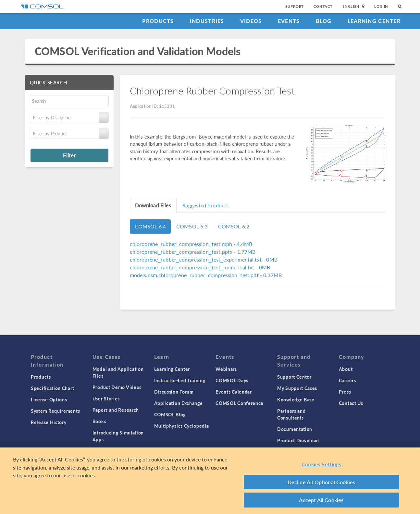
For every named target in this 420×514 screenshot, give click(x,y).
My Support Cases (297, 388)
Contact (323, 6)
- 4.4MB (191, 244)
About (346, 369)
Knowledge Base (296, 399)
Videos (251, 21)
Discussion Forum (174, 392)
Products (158, 21)
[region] (210, 481)
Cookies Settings (321, 464)
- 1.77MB (193, 252)
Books (99, 421)
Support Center (294, 377)
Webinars (226, 369)
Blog (324, 21)
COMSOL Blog (170, 414)
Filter (69, 155)
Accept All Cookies (321, 500)
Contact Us (351, 403)
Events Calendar (234, 392)
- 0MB (204, 259)
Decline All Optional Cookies (321, 482)
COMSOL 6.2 (234, 226)
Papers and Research (116, 410)
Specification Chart (52, 388)
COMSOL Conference (240, 403)
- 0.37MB (206, 275)
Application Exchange (179, 403)
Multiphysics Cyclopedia (182, 426)
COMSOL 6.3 (192, 226)
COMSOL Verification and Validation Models (138, 51)
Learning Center (374, 21)
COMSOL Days (232, 380)
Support (295, 6)
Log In (381, 6)
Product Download (298, 440)
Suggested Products (206, 205)
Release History (49, 422)
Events (289, 21)
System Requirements (55, 411)
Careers (347, 380)
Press (345, 392)
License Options (49, 399)
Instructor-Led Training (180, 380)
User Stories (106, 398)
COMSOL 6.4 (150, 226)
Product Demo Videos (117, 387)
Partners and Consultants (291, 414)
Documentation (295, 429)
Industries (207, 21)
